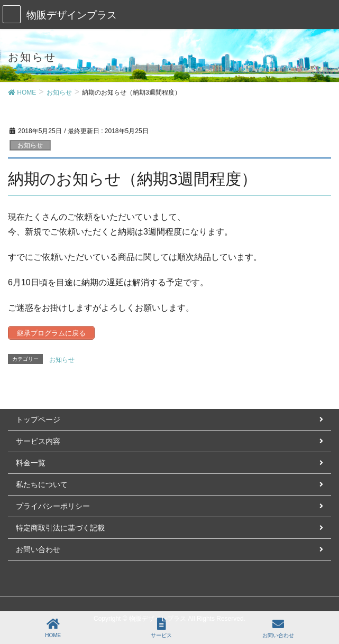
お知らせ (30, 145)
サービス (161, 628)
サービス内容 (38, 441)
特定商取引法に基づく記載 (60, 528)
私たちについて (42, 484)
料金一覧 (31, 463)
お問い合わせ (38, 549)
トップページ (38, 419)
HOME (53, 628)
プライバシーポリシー (53, 506)
